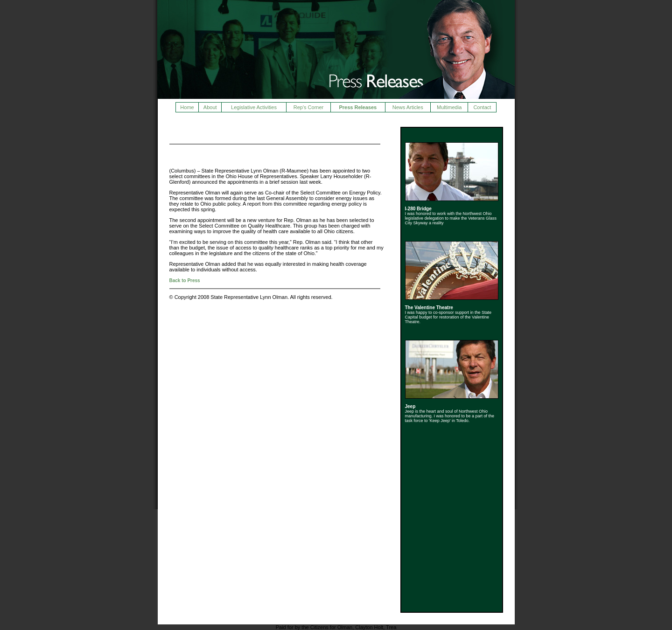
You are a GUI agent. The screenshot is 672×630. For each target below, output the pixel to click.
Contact (482, 107)
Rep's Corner (308, 107)
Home (187, 107)
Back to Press (185, 280)
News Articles (408, 107)
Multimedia (449, 107)
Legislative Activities (254, 107)
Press (180, 131)
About (210, 107)
